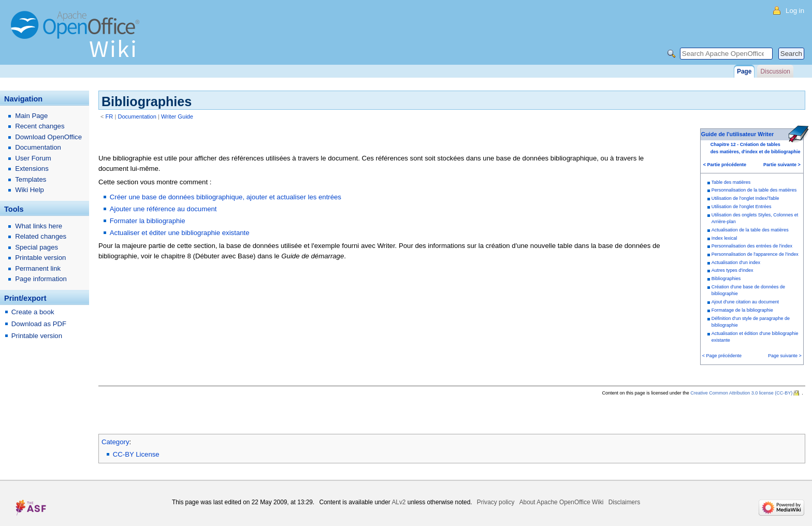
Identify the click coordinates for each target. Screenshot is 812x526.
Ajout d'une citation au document (745, 302)
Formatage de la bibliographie (742, 310)
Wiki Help (30, 190)
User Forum (33, 158)
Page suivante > (785, 356)
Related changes (41, 236)
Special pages (37, 247)
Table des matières (731, 182)
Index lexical (724, 238)
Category (115, 442)
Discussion (775, 71)
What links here (39, 226)
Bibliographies (726, 279)
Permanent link (38, 268)
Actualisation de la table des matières (750, 230)
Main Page (31, 116)
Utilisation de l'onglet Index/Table (745, 198)
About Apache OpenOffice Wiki (562, 502)
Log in (795, 11)
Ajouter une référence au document (163, 209)
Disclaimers (624, 502)
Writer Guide (177, 116)
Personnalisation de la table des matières (754, 190)
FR (110, 116)
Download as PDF (39, 324)
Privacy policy (496, 502)
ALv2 (398, 502)
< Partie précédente (725, 165)
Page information (41, 279)
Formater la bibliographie (148, 221)
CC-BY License (136, 454)
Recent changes (40, 126)
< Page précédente (722, 356)
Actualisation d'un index (736, 262)
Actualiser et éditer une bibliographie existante (180, 233)
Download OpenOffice (48, 137)
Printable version (40, 258)
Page (744, 71)
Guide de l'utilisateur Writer (737, 134)
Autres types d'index (733, 270)
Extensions (32, 169)
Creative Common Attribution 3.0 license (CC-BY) (741, 393)
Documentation (137, 116)
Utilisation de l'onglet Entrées (742, 207)
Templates (31, 179)
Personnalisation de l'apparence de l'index (755, 254)
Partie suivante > (782, 165)
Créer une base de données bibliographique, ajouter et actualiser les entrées (226, 197)
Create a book (33, 312)
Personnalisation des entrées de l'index (752, 246)
